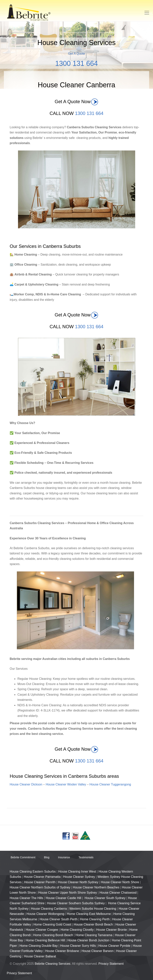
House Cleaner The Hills (26, 898)
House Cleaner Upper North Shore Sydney (67, 893)
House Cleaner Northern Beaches (96, 887)
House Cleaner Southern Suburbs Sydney (76, 903)
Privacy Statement (111, 964)
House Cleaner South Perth (58, 919)
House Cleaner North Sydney (78, 882)
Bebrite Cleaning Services (52, 964)
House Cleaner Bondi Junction (88, 940)
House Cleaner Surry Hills (78, 946)
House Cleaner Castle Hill (63, 898)
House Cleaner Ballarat (40, 956)
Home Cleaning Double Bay (38, 946)
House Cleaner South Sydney (105, 898)
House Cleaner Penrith (40, 882)
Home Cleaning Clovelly (77, 930)
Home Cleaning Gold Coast (52, 924)
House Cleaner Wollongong (45, 914)
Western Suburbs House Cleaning (93, 909)
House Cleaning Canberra (49, 909)
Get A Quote (76, 54)
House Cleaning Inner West (77, 872)
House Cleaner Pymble (114, 946)
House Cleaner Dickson (26, 784)
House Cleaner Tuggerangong (110, 784)
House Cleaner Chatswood (118, 893)
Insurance (64, 857)
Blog (47, 857)
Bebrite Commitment (23, 857)
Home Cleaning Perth (95, 919)
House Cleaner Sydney (79, 877)
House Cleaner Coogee (42, 930)
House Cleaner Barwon (98, 951)
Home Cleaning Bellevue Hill (45, 940)
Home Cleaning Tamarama (94, 935)
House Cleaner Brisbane (62, 951)
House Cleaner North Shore (120, 882)
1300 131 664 (76, 63)
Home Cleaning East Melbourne (89, 914)
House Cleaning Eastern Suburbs (33, 872)
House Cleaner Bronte (111, 930)
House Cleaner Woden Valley (66, 784)
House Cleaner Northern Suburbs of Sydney (40, 887)
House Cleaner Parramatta (42, 877)
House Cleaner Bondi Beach (93, 924)
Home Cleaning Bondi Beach (53, 935)
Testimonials (86, 857)
